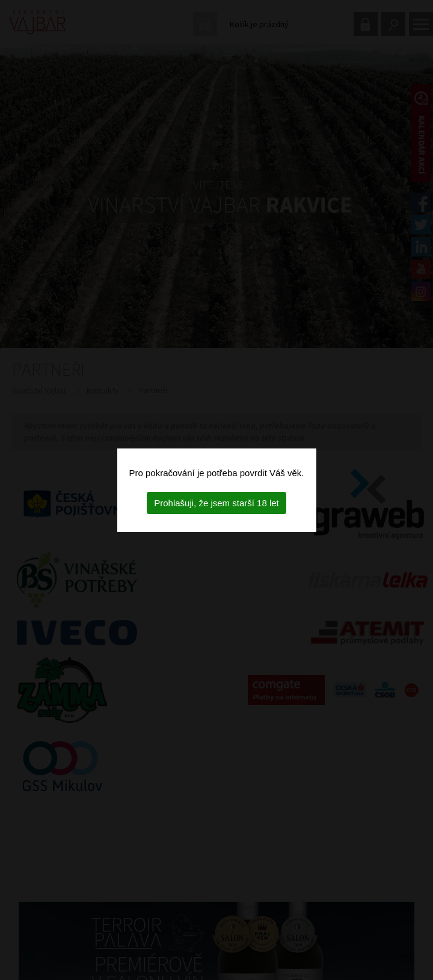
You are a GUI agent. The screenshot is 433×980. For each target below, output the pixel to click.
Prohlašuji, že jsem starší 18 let (216, 503)
